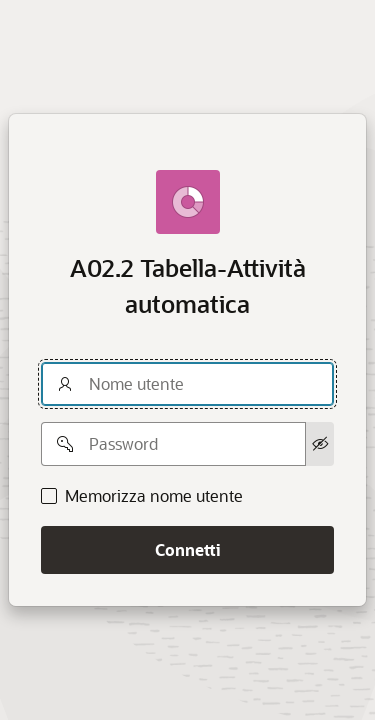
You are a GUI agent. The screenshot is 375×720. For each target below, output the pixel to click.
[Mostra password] (320, 444)
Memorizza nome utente (154, 496)
